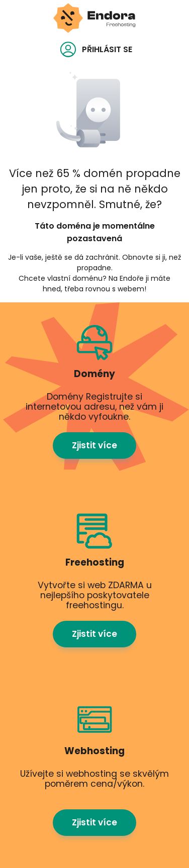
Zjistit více (94, 445)
